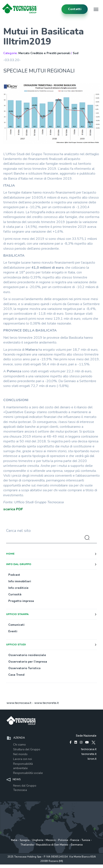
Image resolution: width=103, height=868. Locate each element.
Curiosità (15, 595)
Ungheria (38, 840)
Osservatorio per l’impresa (28, 662)
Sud (76, 53)
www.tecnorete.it (46, 703)
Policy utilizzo (37, 866)
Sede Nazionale (86, 736)
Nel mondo (20, 754)
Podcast (14, 575)
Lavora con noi (23, 759)
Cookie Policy (55, 866)
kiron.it (92, 759)
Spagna (25, 840)
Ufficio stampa (17, 614)
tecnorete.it (89, 754)
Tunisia (86, 840)
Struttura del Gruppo (27, 749)
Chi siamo (19, 745)
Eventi (13, 631)
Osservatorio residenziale (27, 655)
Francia (75, 840)
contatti (75, 9)
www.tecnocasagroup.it (78, 866)
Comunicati (16, 625)
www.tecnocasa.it (19, 703)
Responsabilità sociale (28, 773)
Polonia (63, 840)
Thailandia (27, 845)
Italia (14, 840)
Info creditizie (18, 588)
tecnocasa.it (89, 749)
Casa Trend (16, 675)
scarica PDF (13, 509)
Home (10, 554)
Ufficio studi (16, 645)
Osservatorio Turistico (24, 668)
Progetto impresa (21, 601)
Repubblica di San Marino (52, 845)
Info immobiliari (20, 581)
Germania (77, 845)
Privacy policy (20, 866)
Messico (51, 840)
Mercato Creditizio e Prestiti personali (44, 53)
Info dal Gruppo (19, 564)
